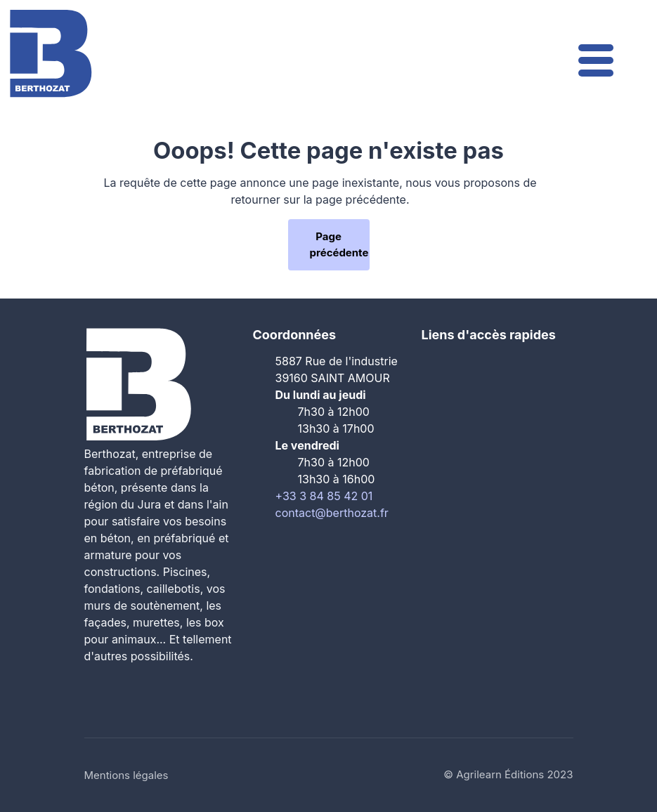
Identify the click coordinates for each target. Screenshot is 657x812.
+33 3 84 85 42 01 (324, 496)
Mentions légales (126, 775)
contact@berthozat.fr (332, 513)
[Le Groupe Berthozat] (51, 52)
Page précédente (339, 244)
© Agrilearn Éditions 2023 (508, 774)
